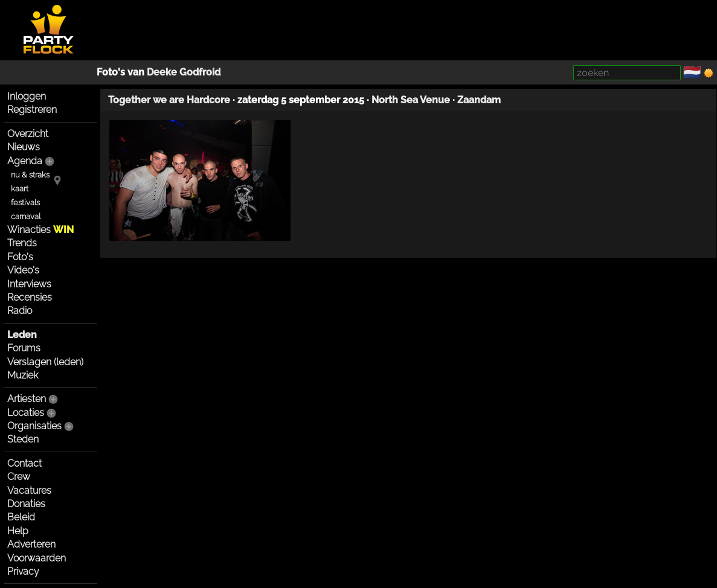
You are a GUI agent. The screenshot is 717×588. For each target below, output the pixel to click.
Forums (24, 348)
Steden (23, 439)
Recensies (30, 297)
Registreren (32, 110)
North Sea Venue (411, 100)
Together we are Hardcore (169, 100)
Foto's (20, 257)
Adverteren (31, 544)
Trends (22, 243)
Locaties (26, 413)
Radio (20, 311)
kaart (20, 189)
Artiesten (27, 399)
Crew (19, 477)
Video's (23, 270)
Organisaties (34, 426)
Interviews (29, 284)
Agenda (25, 161)
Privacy (23, 571)
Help (18, 531)
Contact (24, 463)
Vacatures (29, 491)
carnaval (26, 216)
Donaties (26, 504)
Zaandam (479, 100)
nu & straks (30, 175)
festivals (25, 203)
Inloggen (27, 96)
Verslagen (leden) (45, 362)
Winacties (40, 230)
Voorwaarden (37, 558)
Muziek (23, 375)
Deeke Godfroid (184, 72)
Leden (22, 335)
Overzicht (28, 134)
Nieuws (24, 147)
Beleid (21, 517)
